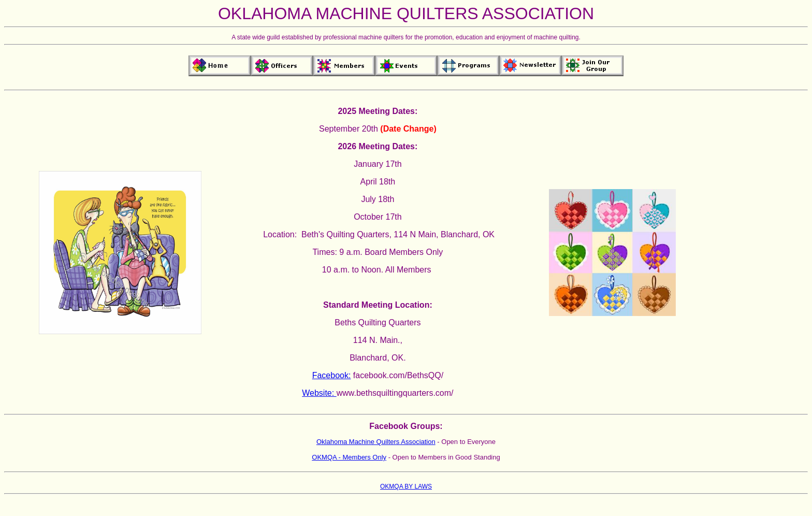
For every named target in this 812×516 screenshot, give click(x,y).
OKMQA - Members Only (349, 457)
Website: (319, 393)
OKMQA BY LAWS (406, 486)
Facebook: (332, 375)
